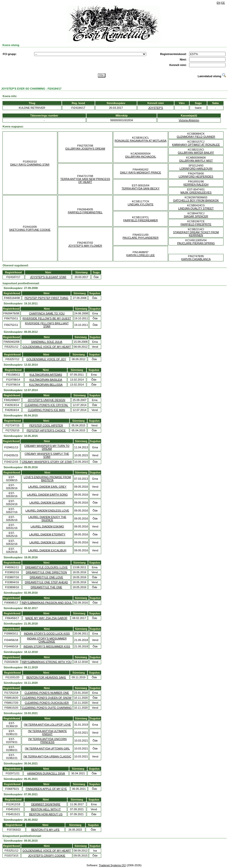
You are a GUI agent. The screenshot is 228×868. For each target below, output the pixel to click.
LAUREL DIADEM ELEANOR (47, 503)
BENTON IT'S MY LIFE (45, 830)
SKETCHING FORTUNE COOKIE (30, 230)
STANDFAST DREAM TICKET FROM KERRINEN (196, 234)
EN (219, 3)
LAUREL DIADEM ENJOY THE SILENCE (47, 519)
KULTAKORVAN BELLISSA (46, 385)
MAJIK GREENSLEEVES (196, 192)
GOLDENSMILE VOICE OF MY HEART (47, 347)
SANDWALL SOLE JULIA (47, 342)
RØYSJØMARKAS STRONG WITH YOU (47, 662)
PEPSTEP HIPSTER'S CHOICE (46, 430)
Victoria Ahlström (189, 120)
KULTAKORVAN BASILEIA (46, 380)
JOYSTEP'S (156, 108)
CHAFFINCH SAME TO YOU (47, 313)
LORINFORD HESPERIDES (196, 176)
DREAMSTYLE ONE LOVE (46, 577)
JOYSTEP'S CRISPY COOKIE (47, 856)
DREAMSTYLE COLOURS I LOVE (46, 567)
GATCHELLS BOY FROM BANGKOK (196, 200)
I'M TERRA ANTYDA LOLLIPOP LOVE (47, 725)
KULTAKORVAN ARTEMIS (46, 375)
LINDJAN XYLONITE (140, 204)
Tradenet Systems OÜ (112, 865)
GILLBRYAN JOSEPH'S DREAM (85, 149)
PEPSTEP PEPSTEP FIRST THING (46, 298)
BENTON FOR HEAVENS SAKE (46, 677)
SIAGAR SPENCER (196, 216)
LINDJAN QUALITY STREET (196, 208)
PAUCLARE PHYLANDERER (141, 238)
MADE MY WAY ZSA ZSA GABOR (46, 618)
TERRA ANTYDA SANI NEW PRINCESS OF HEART (85, 180)
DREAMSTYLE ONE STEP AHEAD (46, 582)
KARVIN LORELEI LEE (141, 255)
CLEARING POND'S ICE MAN (46, 410)
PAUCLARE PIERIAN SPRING (196, 243)
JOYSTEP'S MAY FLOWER (85, 246)
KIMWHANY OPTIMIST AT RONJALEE (196, 145)
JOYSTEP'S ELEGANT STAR (48, 277)
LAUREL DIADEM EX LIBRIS (47, 542)
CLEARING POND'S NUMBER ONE (47, 693)
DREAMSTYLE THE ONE (46, 587)
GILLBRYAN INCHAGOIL (141, 157)
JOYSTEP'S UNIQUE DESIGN (46, 400)
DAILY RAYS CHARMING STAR (30, 165)
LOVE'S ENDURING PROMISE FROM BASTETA (47, 479)
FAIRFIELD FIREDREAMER (141, 220)
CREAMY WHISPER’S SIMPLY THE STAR (47, 455)
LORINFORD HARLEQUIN (196, 169)
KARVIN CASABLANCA (196, 259)
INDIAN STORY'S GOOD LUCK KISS (47, 634)
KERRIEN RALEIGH (196, 184)
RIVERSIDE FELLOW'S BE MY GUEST (47, 318)
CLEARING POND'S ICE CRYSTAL (46, 405)
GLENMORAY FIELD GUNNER (196, 137)
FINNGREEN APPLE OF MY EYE (46, 789)
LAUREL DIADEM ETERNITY (47, 534)
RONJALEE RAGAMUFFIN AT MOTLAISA (141, 141)
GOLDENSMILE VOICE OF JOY (46, 359)
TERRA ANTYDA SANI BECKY (141, 188)
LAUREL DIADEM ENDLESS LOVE (47, 511)
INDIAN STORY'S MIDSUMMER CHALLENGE (47, 640)
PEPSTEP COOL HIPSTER (46, 425)
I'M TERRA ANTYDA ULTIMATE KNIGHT (47, 733)
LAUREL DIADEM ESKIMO (47, 526)
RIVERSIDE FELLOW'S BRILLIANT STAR (47, 325)
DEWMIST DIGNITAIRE (46, 804)
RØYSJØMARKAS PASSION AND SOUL (47, 603)
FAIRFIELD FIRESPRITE (196, 224)
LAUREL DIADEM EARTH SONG (47, 495)
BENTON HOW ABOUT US (46, 814)
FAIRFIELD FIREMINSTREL (85, 212)
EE (223, 3)
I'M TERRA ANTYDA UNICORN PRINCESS (47, 741)
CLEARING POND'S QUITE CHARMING (47, 708)
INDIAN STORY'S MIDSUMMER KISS (47, 646)
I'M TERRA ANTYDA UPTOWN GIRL (47, 749)
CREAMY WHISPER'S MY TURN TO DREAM (47, 447)
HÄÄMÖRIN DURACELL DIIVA (46, 773)
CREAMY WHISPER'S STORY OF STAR (47, 462)
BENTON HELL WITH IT (46, 809)
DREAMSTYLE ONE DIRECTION (46, 572)
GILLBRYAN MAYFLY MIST (196, 161)
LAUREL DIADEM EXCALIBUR (47, 550)
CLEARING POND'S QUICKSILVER (47, 703)
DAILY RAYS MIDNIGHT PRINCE (141, 173)
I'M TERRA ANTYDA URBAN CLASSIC (47, 756)
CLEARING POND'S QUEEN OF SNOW (47, 698)
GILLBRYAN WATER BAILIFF (196, 153)
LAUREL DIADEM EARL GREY (47, 487)
